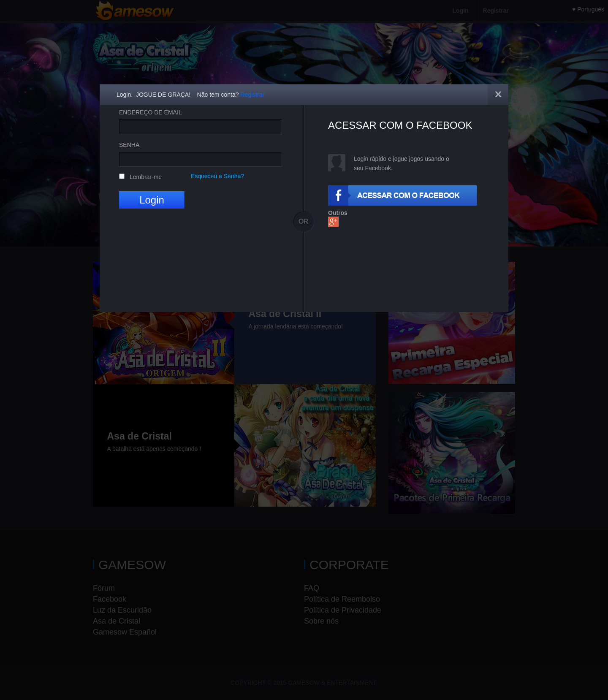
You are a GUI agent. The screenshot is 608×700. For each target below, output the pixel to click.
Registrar (252, 95)
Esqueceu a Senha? (217, 176)
